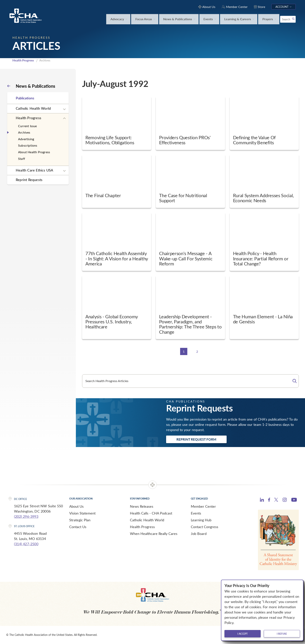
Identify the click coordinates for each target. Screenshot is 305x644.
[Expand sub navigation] (64, 109)
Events (196, 513)
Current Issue (28, 126)
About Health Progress (34, 152)
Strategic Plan (80, 520)
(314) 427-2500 (26, 544)
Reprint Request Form (196, 439)
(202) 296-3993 (26, 516)
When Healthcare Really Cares (154, 534)
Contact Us (78, 527)
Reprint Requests (29, 180)
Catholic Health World (33, 108)
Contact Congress (205, 527)
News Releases (142, 506)
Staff (22, 159)
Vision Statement (82, 513)
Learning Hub (201, 520)
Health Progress (23, 60)
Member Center (203, 506)
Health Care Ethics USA (34, 170)
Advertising (26, 139)
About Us (76, 506)
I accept (243, 634)
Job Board (199, 534)
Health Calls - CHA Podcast (151, 513)
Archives (24, 132)
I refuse (282, 634)
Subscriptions (28, 145)
